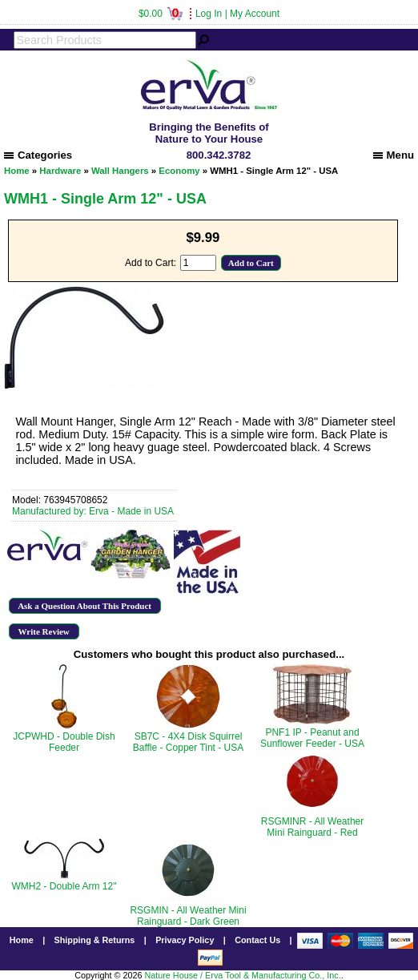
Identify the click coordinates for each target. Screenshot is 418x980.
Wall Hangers (120, 171)
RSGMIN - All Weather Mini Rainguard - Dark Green (188, 916)
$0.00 (161, 14)
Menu (394, 155)
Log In (209, 14)
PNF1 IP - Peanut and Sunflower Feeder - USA (312, 738)
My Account (255, 14)
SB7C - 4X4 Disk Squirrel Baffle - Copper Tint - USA (189, 742)
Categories (38, 155)
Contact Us (257, 940)
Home (17, 171)
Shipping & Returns (95, 940)
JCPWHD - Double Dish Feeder (64, 742)
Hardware (60, 171)
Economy (179, 171)
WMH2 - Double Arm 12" (64, 886)
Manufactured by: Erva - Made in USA (93, 511)
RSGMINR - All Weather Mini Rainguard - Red (312, 827)
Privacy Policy (185, 940)
